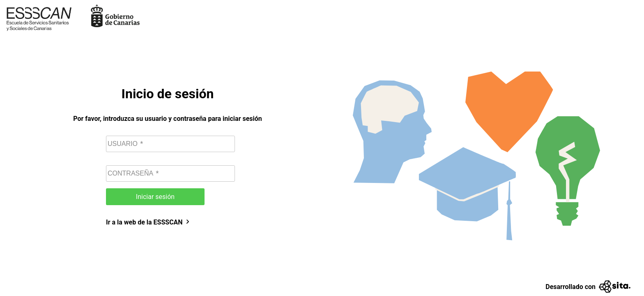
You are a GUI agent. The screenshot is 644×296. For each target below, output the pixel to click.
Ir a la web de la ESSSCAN (148, 222)
